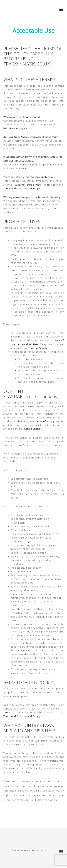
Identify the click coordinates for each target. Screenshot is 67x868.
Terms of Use (12, 712)
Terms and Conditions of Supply (22, 188)
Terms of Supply (38, 348)
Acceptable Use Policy (32, 344)
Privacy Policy (50, 185)
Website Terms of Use (28, 185)
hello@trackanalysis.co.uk (19, 128)
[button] (61, 9)
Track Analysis (18, 14)
